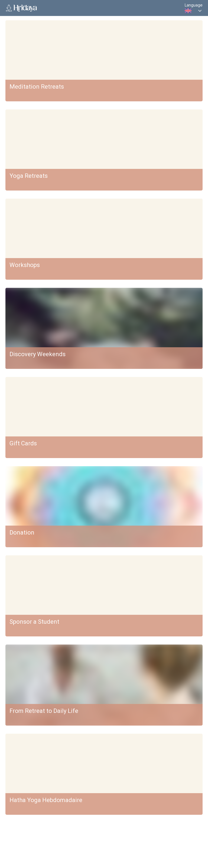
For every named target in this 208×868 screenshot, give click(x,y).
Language (194, 5)
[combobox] (194, 11)
